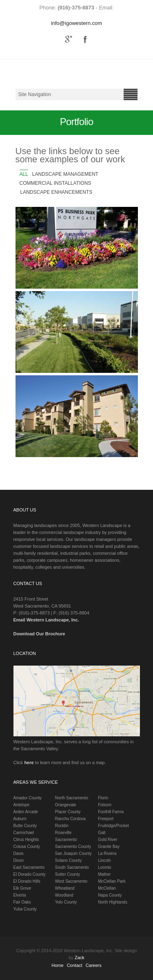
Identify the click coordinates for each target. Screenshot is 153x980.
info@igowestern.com (76, 23)
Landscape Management (65, 174)
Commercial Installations (55, 183)
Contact (75, 965)
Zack (80, 958)
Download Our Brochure (39, 634)
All (24, 174)
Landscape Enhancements (57, 192)
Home (57, 965)
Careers (94, 965)
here (29, 762)
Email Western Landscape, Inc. (46, 620)
